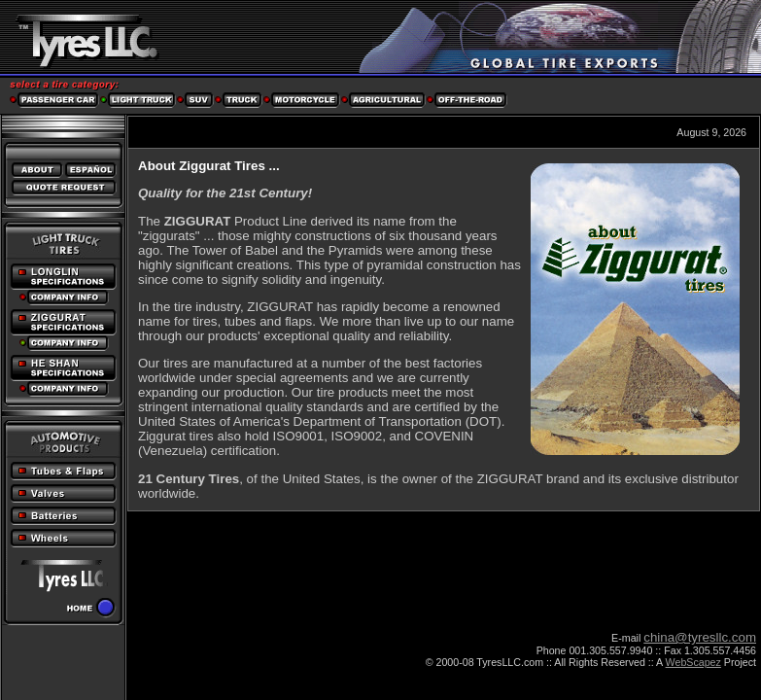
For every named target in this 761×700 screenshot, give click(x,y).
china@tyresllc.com (700, 637)
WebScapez (693, 662)
